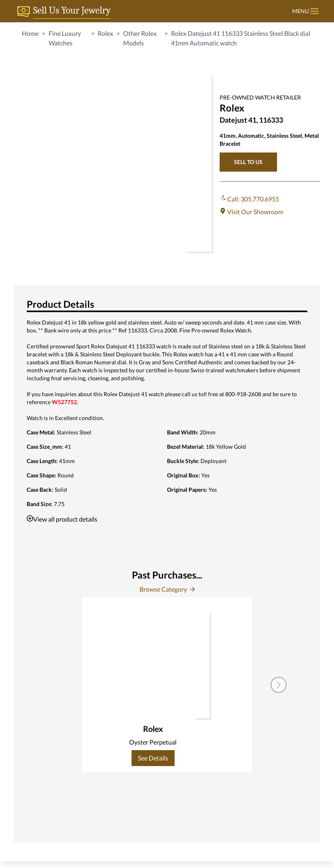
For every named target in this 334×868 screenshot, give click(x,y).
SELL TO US (248, 162)
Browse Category (167, 589)
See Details (153, 758)
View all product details (62, 519)
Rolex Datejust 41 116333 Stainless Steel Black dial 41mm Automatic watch (241, 38)
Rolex (105, 33)
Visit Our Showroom (251, 212)
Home (30, 33)
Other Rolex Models (140, 38)
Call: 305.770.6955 (249, 199)
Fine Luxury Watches (65, 38)
